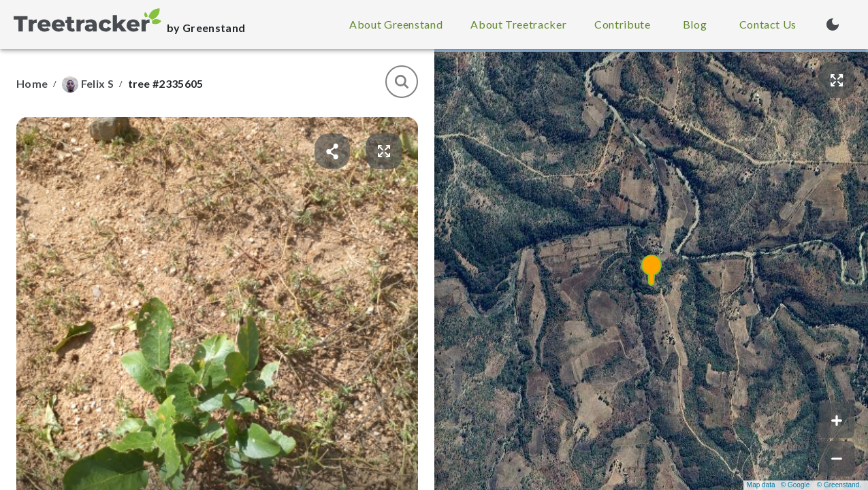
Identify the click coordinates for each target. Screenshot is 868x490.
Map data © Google (778, 485)
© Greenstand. (839, 485)
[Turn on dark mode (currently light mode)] (833, 24)
